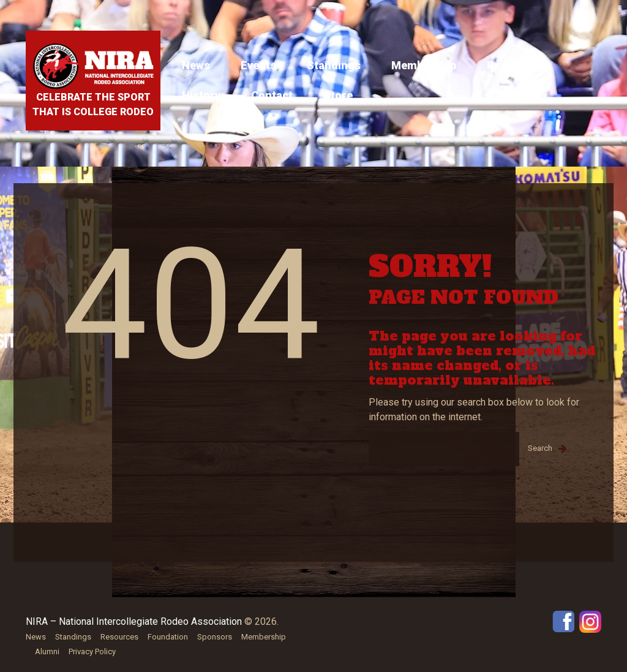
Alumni (47, 651)
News (196, 65)
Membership (424, 65)
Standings (334, 65)
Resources (515, 65)
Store (338, 95)
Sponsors (215, 637)
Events (258, 65)
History (201, 95)
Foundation (168, 637)
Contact (272, 95)
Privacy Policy (92, 651)
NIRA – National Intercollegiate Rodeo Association (134, 621)
